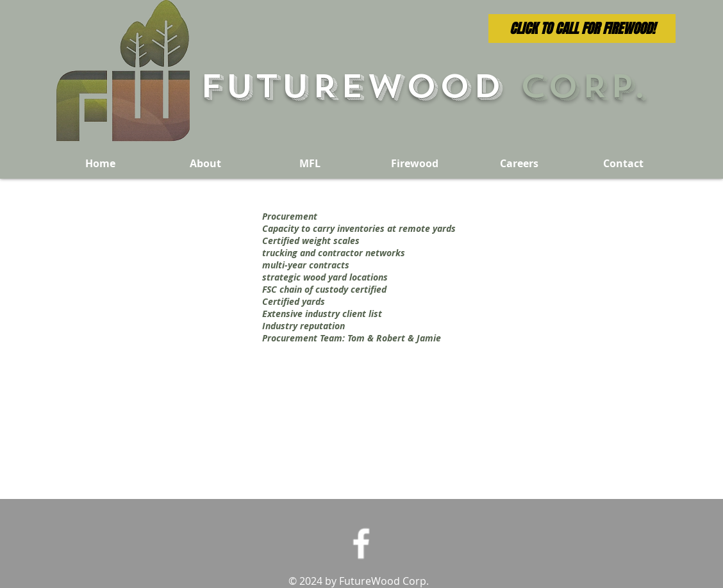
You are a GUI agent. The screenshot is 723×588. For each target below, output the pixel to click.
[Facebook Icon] (361, 543)
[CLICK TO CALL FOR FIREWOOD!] (582, 29)
